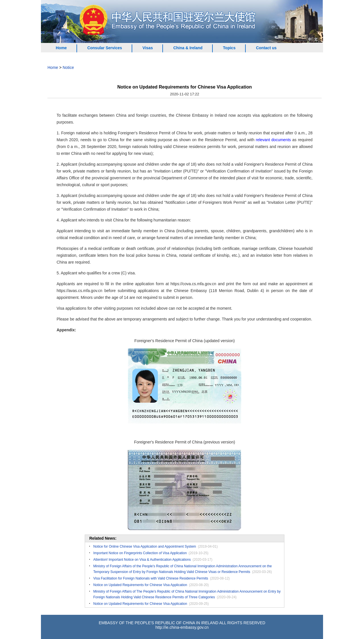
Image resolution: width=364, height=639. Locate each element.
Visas (148, 48)
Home (61, 48)
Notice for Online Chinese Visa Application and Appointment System (145, 546)
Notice (68, 67)
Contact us (266, 48)
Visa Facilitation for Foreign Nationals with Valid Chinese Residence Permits (151, 578)
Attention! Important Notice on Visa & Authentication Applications (142, 560)
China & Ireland (188, 48)
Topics (229, 48)
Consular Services (105, 48)
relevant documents (273, 140)
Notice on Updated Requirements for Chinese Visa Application (140, 585)
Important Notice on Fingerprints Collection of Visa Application (140, 553)
